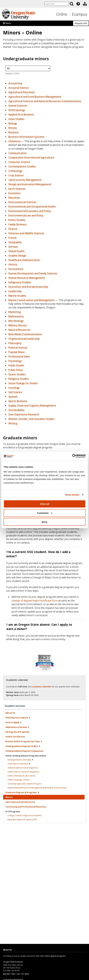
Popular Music (17, 352)
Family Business (18, 224)
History (13, 264)
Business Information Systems (26, 137)
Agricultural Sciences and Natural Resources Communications (45, 101)
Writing (13, 423)
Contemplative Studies (22, 166)
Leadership (15, 291)
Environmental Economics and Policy (30, 211)
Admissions (17, 727)
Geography (15, 242)
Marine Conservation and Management (32, 300)
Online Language (19, 780)
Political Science (18, 348)
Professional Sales (19, 356)
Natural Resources (19, 330)
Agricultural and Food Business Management (35, 97)
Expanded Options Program (22, 820)
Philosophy (15, 343)
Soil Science (15, 392)
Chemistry (15, 141)
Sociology (14, 388)
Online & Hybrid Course (23, 768)
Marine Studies (17, 296)
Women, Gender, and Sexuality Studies (31, 419)
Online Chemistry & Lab (21, 776)
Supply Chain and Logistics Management (32, 405)
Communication (18, 153)
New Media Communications (25, 334)
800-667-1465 (9, 974)
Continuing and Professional (26, 807)
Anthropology (17, 110)
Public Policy (16, 370)
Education (14, 198)
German (13, 247)
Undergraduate (20, 760)
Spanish (13, 397)
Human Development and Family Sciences (33, 273)
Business (14, 132)
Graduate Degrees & (22, 792)
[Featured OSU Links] (78, 4)
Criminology (15, 171)
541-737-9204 (23, 974)
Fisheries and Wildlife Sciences (26, 233)
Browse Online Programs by (24, 741)
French (12, 238)
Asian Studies (16, 119)
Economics (15, 193)
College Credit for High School (25, 816)
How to (14, 722)
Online (62, 14)
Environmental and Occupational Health (32, 207)
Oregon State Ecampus (13, 962)
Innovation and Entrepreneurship (28, 287)
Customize (45, 513)
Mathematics (16, 316)
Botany (13, 128)
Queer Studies (17, 374)
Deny (44, 522)
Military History (18, 325)
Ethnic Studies (17, 220)
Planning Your (18, 718)
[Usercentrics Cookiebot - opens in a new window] (72, 456)
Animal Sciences (18, 106)
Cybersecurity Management (25, 180)
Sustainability (16, 410)
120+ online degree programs (53, 956)
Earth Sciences (17, 189)
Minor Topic (13, 74)
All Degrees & (17, 732)
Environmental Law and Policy (26, 215)
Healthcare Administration (24, 260)
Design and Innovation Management (30, 184)
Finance (13, 229)
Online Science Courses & (23, 772)
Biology (13, 123)
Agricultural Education (22, 92)
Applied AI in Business (21, 114)
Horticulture (16, 269)
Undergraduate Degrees (23, 746)
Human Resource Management (27, 278)
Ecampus (80, 14)
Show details (72, 495)
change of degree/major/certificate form (35, 600)
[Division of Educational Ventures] (85, 4)
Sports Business (18, 401)
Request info (81, 23)
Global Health (16, 251)
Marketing (15, 312)
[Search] (72, 4)
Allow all (44, 504)
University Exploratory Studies (24, 784)
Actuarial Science (19, 88)
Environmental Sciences (22, 202)
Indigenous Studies (20, 282)
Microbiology (16, 321)
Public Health (16, 365)
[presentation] (78, 4)
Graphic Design (17, 256)
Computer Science (19, 162)
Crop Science (16, 175)
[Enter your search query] (57, 4)
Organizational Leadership (24, 339)
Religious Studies (19, 379)
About (10, 713)
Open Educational (20, 802)
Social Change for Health (23, 383)
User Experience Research (24, 414)
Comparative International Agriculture (31, 157)
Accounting (15, 83)
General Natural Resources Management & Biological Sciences (37, 788)
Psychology (15, 361)
